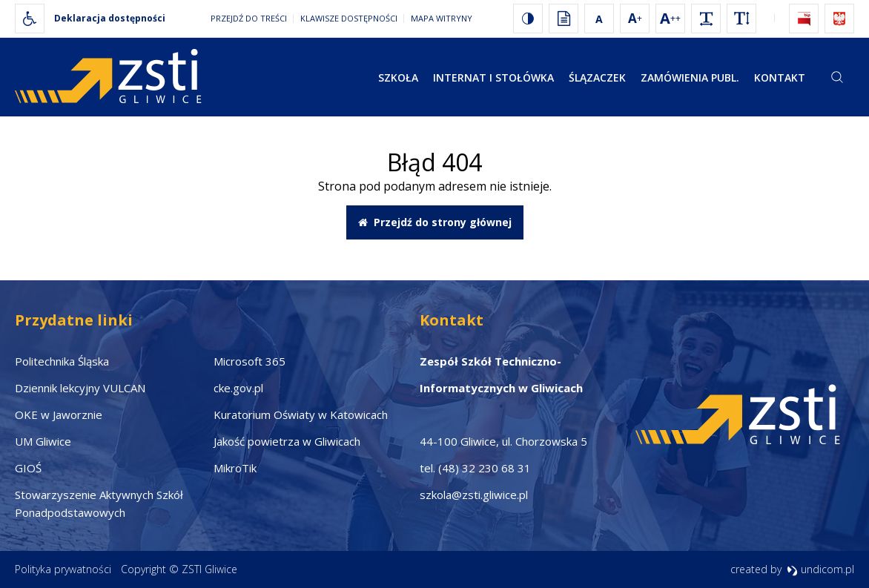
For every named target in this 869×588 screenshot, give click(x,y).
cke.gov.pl (238, 388)
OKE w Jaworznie (59, 414)
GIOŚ (28, 468)
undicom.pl (820, 569)
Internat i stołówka (493, 77)
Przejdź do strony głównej (435, 222)
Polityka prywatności (63, 569)
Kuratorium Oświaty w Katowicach (301, 414)
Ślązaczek (597, 77)
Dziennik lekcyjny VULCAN (80, 388)
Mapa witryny (442, 18)
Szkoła (398, 77)
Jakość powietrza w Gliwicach (287, 441)
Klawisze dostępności (349, 18)
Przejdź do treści (249, 18)
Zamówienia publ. (690, 77)
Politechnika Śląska (62, 361)
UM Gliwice (43, 441)
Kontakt (780, 77)
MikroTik (235, 468)
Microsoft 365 (250, 361)
